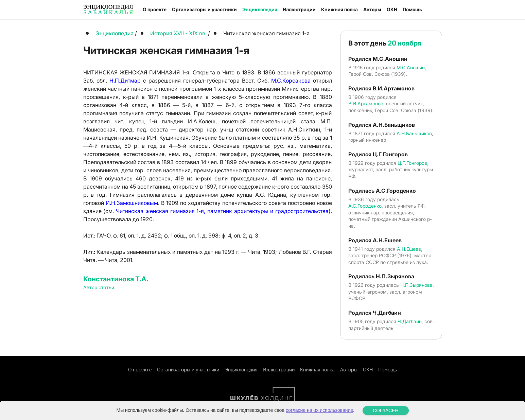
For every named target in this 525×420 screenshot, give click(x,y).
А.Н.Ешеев (409, 249)
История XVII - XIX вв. (179, 33)
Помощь (412, 9)
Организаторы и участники (204, 9)
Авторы (372, 9)
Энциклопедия (260, 9)
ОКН (392, 9)
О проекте (155, 9)
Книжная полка (339, 9)
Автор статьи (99, 287)
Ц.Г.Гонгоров (412, 163)
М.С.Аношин (411, 67)
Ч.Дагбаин (410, 321)
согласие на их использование (319, 410)
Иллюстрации (299, 9)
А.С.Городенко (365, 206)
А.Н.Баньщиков (414, 133)
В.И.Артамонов (366, 103)
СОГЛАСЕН (386, 410)
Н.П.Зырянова (416, 285)
